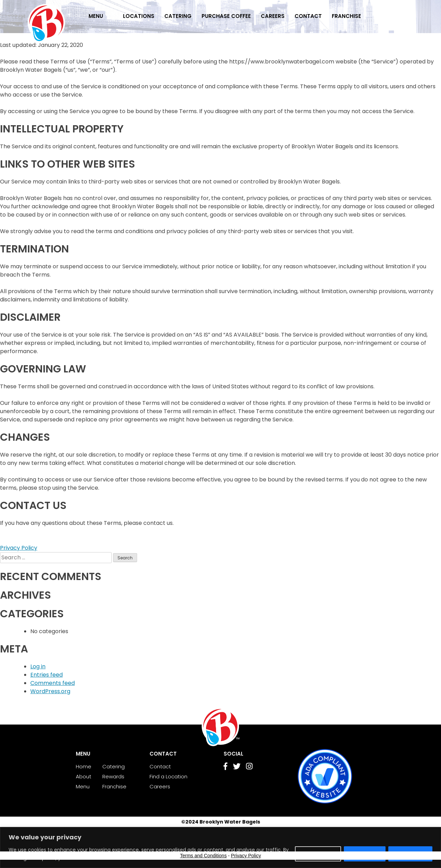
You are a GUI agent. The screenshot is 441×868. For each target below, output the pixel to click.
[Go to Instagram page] (249, 767)
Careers (273, 16)
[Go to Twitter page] (237, 767)
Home (84, 766)
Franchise (346, 16)
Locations (139, 16)
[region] (220, 847)
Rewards (113, 776)
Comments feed (53, 683)
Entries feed (47, 675)
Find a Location (168, 776)
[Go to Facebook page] (225, 767)
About (84, 776)
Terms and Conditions (203, 856)
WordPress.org (50, 691)
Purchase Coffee (226, 16)
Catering (178, 16)
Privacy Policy (19, 548)
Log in (38, 666)
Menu (96, 16)
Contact (308, 16)
